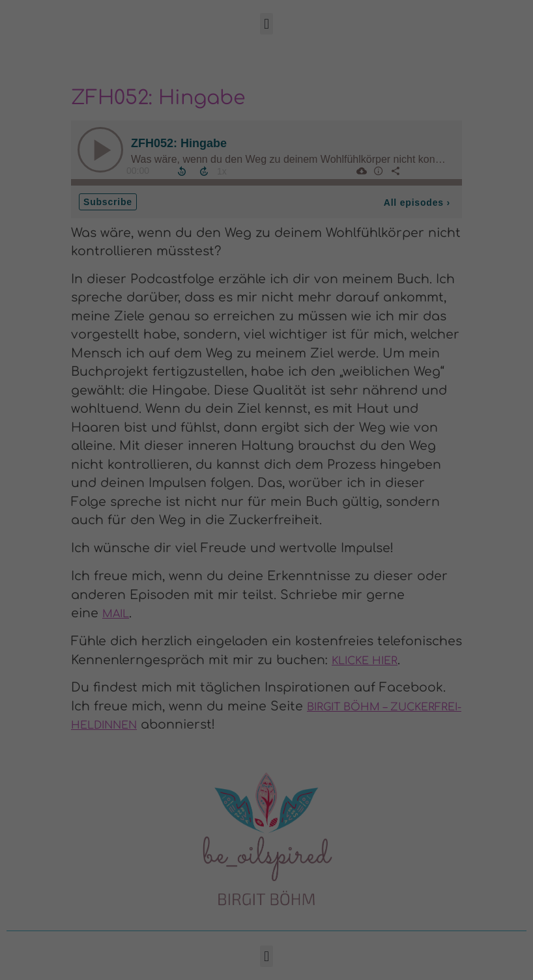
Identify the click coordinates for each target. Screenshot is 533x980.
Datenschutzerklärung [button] (273, 963)
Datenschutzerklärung (94, 802)
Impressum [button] (337, 963)
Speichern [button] (384, 857)
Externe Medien (327, 688)
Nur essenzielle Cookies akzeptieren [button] (266, 896)
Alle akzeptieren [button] (150, 857)
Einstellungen (187, 814)
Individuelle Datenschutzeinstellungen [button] (266, 934)
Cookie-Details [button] (203, 963)
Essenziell (313, 610)
